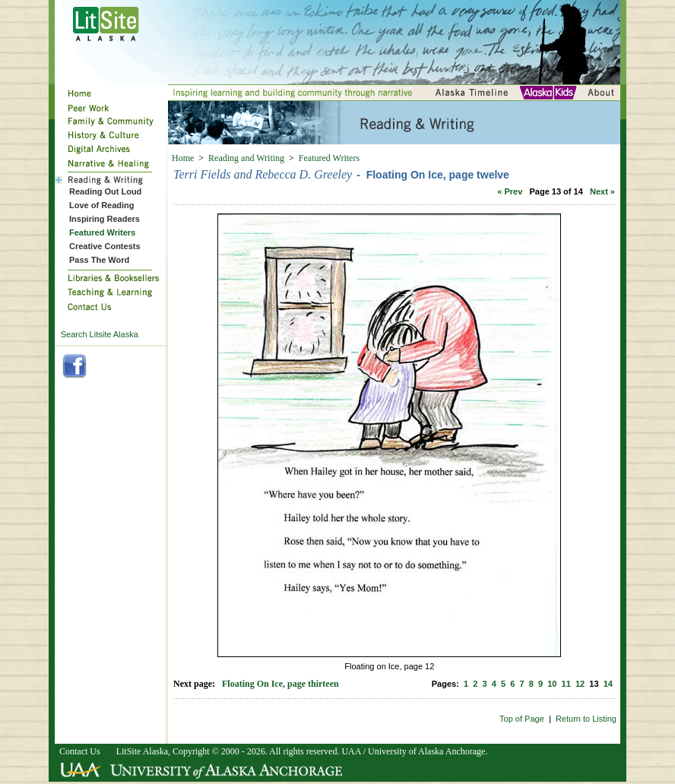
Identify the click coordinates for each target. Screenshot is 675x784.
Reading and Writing (246, 158)
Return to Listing (586, 719)
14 (608, 684)
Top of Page (522, 719)
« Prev (510, 191)
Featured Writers (329, 158)
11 (566, 684)
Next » (602, 191)
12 (580, 684)
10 (552, 684)
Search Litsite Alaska (100, 334)
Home (183, 158)
